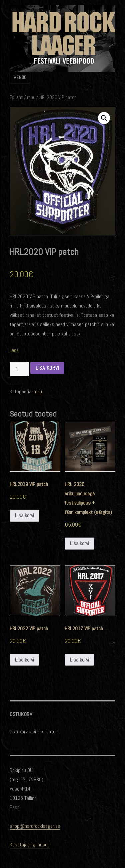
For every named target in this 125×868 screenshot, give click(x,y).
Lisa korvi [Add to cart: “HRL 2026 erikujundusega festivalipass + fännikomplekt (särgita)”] (79, 543)
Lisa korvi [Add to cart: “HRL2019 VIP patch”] (24, 515)
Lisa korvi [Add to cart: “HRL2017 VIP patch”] (79, 660)
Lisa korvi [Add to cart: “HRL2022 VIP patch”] (24, 660)
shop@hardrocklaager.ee (35, 826)
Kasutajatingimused (30, 845)
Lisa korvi (47, 368)
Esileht (16, 97)
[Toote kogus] (19, 369)
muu (31, 97)
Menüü (20, 78)
